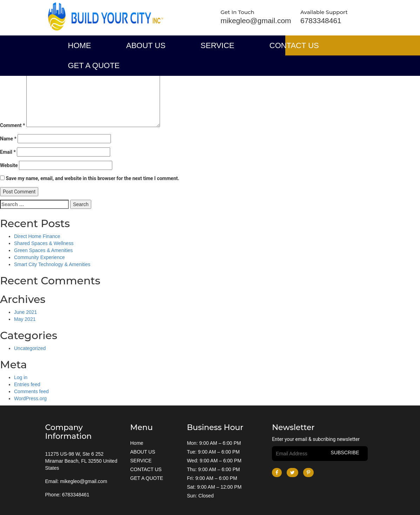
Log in (21, 377)
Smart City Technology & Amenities (52, 264)
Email (8, 152)
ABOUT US (146, 45)
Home (80, 45)
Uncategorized (30, 348)
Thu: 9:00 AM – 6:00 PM (214, 469)
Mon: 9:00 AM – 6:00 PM (214, 442)
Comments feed (31, 391)
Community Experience (39, 257)
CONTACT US (294, 45)
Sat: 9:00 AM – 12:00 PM (214, 486)
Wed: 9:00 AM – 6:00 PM (214, 460)
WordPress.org (30, 398)
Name (8, 139)
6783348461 (321, 21)
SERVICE (218, 45)
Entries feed (27, 384)
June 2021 (25, 312)
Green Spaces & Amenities (43, 250)
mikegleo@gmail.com (256, 21)
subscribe (345, 453)
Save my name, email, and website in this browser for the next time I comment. (92, 178)
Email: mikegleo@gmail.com (76, 481)
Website (9, 165)
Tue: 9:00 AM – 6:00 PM (213, 451)
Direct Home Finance (37, 236)
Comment (12, 125)
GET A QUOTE (94, 65)
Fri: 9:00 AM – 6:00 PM (212, 477)
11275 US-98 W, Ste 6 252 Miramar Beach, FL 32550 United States (81, 461)
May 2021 (25, 319)
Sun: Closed (200, 495)
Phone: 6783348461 (67, 495)
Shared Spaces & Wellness (44, 243)
